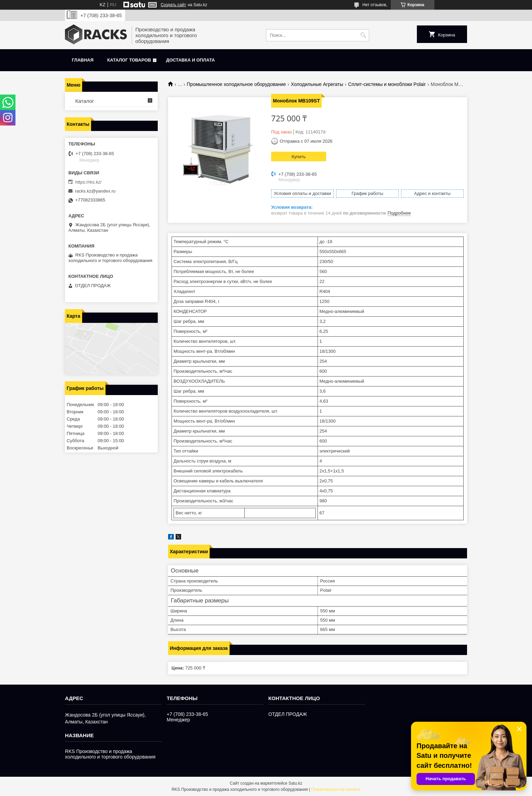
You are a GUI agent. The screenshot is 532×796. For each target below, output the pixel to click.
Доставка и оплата (190, 60)
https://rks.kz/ (88, 182)
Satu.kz (295, 783)
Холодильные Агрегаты (317, 84)
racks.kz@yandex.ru (95, 191)
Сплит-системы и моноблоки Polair (387, 84)
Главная (83, 60)
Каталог (85, 101)
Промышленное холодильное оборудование (236, 84)
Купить (298, 157)
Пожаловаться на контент (336, 789)
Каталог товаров (129, 60)
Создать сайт (173, 5)
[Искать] (363, 35)
